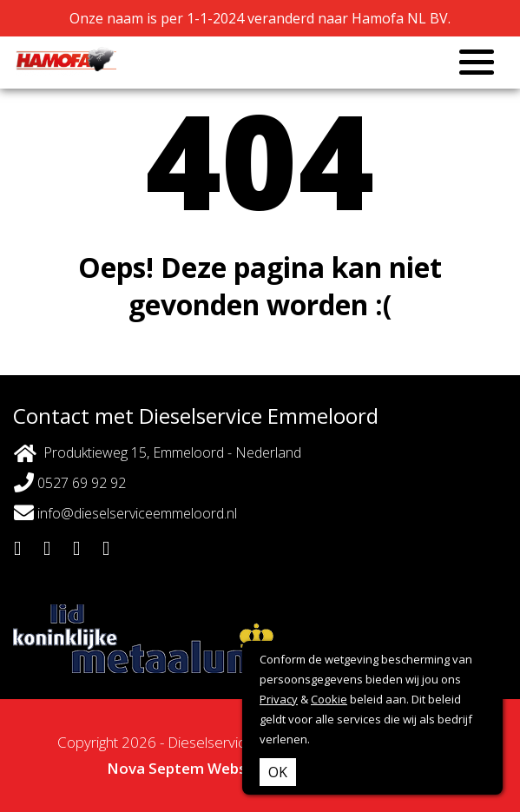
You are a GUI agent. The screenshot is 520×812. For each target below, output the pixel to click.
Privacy (279, 699)
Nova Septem (155, 768)
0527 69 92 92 (70, 482)
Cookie (329, 699)
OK (278, 772)
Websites (240, 768)
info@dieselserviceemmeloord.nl (125, 513)
